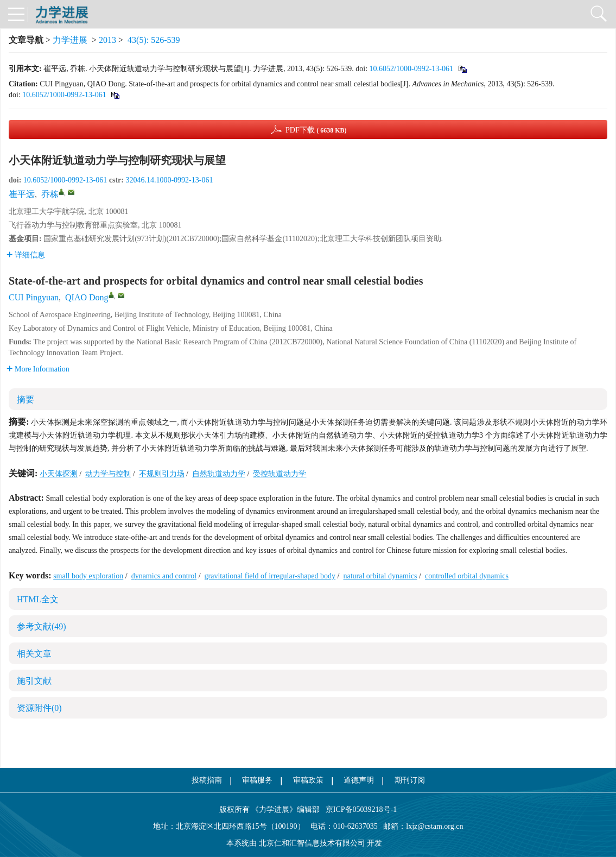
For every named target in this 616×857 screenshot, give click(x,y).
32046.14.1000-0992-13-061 (169, 180)
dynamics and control (164, 576)
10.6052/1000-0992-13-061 (411, 69)
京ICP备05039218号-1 (358, 809)
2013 (107, 40)
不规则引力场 (162, 474)
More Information (38, 369)
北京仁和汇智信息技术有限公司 (312, 843)
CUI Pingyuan (34, 297)
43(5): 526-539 (154, 40)
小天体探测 (59, 474)
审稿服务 (257, 780)
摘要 (26, 399)
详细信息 (26, 255)
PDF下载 (316, 130)
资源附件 (39, 708)
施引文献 (34, 681)
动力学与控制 (108, 474)
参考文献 (42, 626)
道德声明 (359, 780)
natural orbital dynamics (380, 576)
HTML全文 (38, 599)
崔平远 (22, 194)
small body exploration (88, 576)
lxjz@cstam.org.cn (434, 826)
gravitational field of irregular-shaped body (270, 576)
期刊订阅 (410, 780)
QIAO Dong (87, 297)
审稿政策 (308, 780)
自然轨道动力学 (219, 474)
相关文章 (34, 654)
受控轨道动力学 (280, 474)
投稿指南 (207, 780)
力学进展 (70, 40)
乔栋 (50, 194)
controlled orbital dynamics (467, 576)
